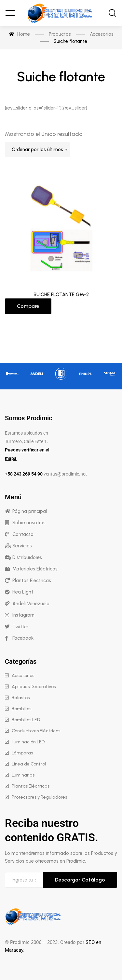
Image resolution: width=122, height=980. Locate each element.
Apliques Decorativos (34, 687)
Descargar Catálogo (80, 880)
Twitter (20, 627)
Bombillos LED (26, 720)
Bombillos (21, 709)
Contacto (23, 534)
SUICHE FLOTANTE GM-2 (61, 296)
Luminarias (23, 775)
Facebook (23, 638)
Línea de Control (29, 764)
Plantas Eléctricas (32, 581)
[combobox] (37, 150)
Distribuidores (27, 557)
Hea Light (23, 592)
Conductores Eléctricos (36, 731)
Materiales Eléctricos (35, 569)
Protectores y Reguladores (39, 797)
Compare (28, 308)
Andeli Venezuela (31, 604)
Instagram (23, 615)
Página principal (30, 511)
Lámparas (22, 753)
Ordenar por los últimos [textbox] (37, 150)
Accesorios (23, 676)
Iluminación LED (28, 742)
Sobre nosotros (29, 523)
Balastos (21, 698)
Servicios (22, 546)
